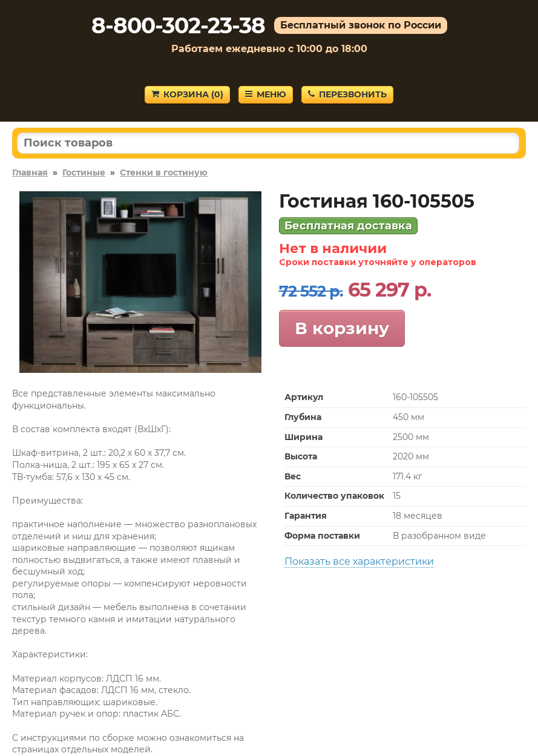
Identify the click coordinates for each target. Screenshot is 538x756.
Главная (30, 173)
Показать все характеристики (359, 561)
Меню (266, 94)
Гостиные (84, 173)
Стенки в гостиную (164, 173)
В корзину (342, 328)
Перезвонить (347, 94)
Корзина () (187, 94)
